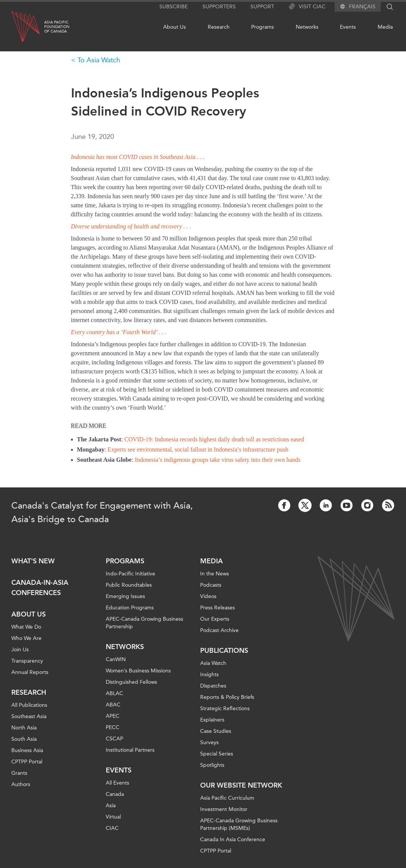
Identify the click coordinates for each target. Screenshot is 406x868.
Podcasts (211, 585)
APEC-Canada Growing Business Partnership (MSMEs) (239, 824)
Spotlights (212, 765)
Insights (209, 675)
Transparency (27, 661)
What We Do (26, 627)
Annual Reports (30, 672)
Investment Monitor (224, 809)
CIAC (112, 828)
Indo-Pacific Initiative (130, 574)
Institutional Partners (130, 750)
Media (385, 27)
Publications (224, 651)
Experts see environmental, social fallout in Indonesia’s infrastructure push (198, 449)
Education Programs (130, 608)
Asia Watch (213, 663)
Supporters (219, 7)
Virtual (113, 817)
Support (262, 7)
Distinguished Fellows (131, 682)
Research (219, 27)
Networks (307, 27)
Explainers (212, 720)
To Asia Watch (99, 60)
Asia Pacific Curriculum (227, 798)
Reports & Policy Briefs (227, 697)
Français (362, 7)
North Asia (24, 728)
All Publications (29, 705)
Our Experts (215, 619)
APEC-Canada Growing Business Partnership (144, 623)
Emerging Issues (125, 596)
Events (348, 27)
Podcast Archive (219, 630)
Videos (208, 596)
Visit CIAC (307, 7)
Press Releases (218, 608)
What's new (33, 561)
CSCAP (114, 739)
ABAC (113, 705)
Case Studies (216, 731)
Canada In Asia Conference (233, 839)
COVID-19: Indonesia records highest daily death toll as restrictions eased (214, 439)
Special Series (217, 754)
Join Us (20, 650)
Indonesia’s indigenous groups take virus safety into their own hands (218, 460)
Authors (21, 784)
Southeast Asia (29, 716)
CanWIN (116, 659)
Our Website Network (241, 785)
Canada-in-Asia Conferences (40, 588)
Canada (115, 794)
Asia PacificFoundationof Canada (57, 27)
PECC (113, 727)
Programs (262, 27)
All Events (117, 783)
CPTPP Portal (27, 762)
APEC (113, 716)
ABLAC (114, 693)
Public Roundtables (129, 585)
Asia (111, 806)
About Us (174, 27)
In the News (215, 574)
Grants (19, 773)
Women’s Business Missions (138, 671)
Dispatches (213, 686)
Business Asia (27, 750)
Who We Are (26, 638)
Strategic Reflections (225, 708)
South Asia (24, 739)
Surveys (209, 742)
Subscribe (174, 7)
